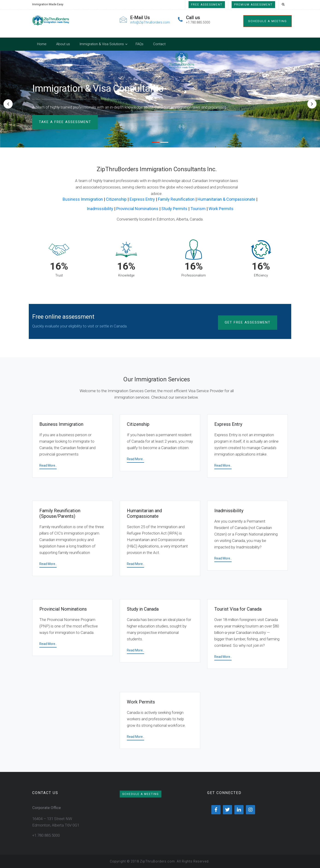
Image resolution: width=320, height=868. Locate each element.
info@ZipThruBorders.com (150, 22)
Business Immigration (83, 199)
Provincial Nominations (137, 209)
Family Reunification (176, 199)
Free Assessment (207, 5)
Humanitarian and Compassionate (144, 513)
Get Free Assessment (248, 322)
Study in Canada (143, 609)
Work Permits (221, 209)
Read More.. (48, 465)
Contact (159, 44)
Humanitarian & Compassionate (226, 199)
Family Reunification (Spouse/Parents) (60, 513)
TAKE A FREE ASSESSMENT (65, 122)
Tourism (198, 209)
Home (42, 44)
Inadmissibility (100, 209)
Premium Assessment (253, 5)
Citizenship (116, 199)
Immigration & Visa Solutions (102, 44)
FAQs (140, 44)
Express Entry (142, 199)
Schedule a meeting (268, 21)
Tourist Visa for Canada (238, 609)
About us (63, 44)
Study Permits (174, 209)
